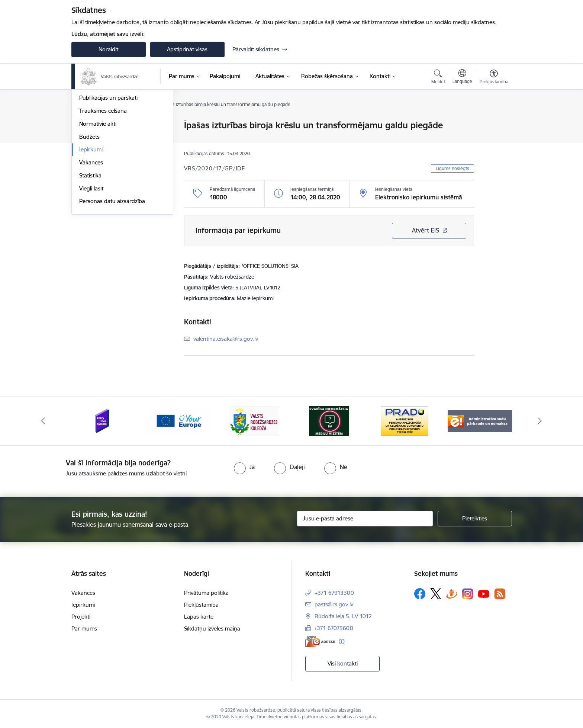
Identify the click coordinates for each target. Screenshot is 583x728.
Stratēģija (91, 139)
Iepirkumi (91, 229)
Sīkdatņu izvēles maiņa (212, 628)
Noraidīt (108, 49)
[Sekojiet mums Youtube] (484, 593)
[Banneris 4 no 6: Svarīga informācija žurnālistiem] (329, 421)
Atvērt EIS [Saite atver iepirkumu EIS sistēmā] (426, 230)
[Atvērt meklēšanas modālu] (438, 78)
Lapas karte (199, 617)
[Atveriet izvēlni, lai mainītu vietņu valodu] (462, 77)
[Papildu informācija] (342, 642)
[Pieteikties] (475, 519)
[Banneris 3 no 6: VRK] (254, 421)
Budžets (89, 216)
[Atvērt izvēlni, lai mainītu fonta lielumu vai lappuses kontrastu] (494, 78)
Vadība (88, 126)
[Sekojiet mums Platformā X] (436, 594)
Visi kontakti (343, 663)
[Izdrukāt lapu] (493, 122)
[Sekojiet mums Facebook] (420, 594)
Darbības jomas (99, 165)
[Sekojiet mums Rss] (500, 594)
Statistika (90, 255)
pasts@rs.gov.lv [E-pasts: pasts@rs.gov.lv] (334, 604)
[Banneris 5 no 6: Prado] (405, 421)
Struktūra (91, 152)
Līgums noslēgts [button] (452, 168)
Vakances (91, 242)
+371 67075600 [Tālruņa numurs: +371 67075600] (334, 628)
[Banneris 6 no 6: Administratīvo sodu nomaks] (480, 421)
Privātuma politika (206, 593)
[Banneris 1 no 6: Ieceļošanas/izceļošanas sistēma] (103, 421)
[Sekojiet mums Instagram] (468, 594)
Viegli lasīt (91, 268)
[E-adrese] (320, 642)
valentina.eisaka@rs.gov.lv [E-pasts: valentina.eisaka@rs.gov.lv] (226, 339)
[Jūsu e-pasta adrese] (365, 519)
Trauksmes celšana (103, 190)
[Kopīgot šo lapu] (493, 141)
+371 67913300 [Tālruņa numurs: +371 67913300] (334, 593)
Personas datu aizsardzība (112, 281)
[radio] (244, 467)
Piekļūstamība (201, 605)
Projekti (81, 617)
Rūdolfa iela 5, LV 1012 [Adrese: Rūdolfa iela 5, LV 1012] (343, 616)
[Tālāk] (540, 421)
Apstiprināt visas (187, 49)
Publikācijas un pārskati (108, 177)
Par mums (84, 628)
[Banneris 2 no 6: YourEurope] (179, 421)
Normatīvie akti (98, 203)
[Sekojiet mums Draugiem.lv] (452, 594)
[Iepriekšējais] (43, 421)
